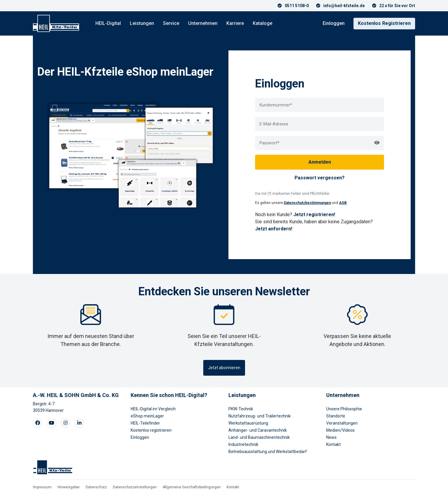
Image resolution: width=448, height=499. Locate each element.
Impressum (42, 487)
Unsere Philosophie (344, 409)
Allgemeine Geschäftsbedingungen (192, 487)
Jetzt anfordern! (274, 229)
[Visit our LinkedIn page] (79, 423)
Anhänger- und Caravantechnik (258, 430)
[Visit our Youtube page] (52, 423)
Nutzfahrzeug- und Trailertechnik (260, 416)
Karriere (235, 23)
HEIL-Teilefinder (145, 423)
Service (171, 23)
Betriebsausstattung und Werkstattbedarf (268, 452)
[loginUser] (320, 105)
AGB (343, 203)
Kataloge (263, 23)
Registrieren (384, 23)
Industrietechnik (243, 444)
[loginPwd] (320, 143)
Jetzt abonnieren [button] (224, 368)
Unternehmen (203, 23)
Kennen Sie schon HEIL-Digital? (169, 395)
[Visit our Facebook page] (38, 423)
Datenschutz (96, 487)
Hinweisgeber (69, 487)
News (331, 437)
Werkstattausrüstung (248, 423)
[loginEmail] (320, 124)
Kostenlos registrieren (151, 430)
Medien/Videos (340, 430)
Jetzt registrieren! (314, 215)
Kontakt (333, 444)
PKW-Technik (241, 409)
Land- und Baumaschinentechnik (259, 437)
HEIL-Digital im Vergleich (153, 409)
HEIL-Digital (108, 23)
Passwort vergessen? (320, 178)
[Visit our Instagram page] (65, 423)
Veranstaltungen (342, 423)
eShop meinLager (147, 416)
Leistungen (142, 23)
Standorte (336, 416)
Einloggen (334, 23)
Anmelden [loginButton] (320, 162)
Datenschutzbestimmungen (307, 203)
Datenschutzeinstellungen (135, 487)
